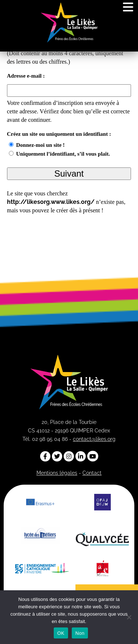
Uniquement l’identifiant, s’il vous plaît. (63, 154)
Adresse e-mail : (26, 76)
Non (80, 633)
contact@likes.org (94, 439)
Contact (92, 473)
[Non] (129, 617)
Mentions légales (57, 473)
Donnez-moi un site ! (40, 145)
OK (61, 633)
